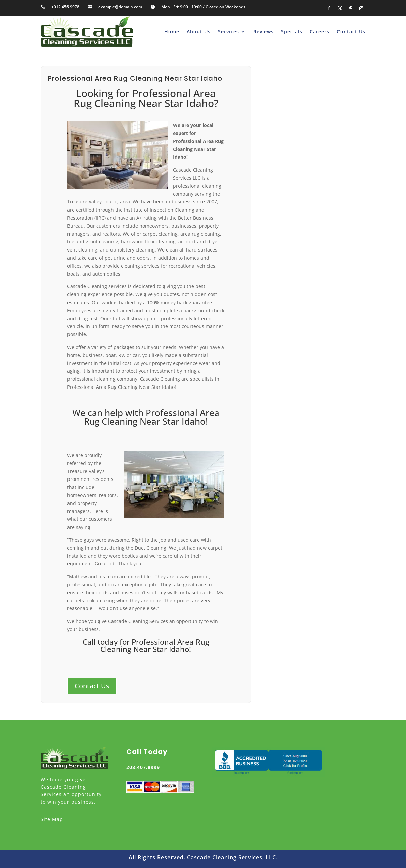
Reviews (263, 31)
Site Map (52, 819)
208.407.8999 (143, 767)
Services (229, 31)
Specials (292, 31)
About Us (199, 31)
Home (172, 31)
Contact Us (351, 31)
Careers (320, 31)
